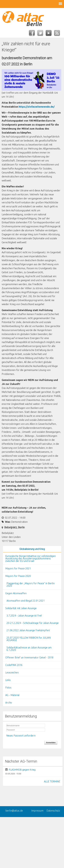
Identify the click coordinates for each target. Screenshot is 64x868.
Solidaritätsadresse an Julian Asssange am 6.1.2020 (29, 649)
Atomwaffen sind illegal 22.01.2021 (26, 601)
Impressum (37, 811)
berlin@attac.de (14, 811)
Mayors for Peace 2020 (18, 576)
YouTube (50, 34)
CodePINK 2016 (14, 665)
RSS (58, 34)
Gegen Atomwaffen (16, 593)
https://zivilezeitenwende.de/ (37, 107)
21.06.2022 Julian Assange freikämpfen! (28, 630)
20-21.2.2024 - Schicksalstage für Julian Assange (33, 623)
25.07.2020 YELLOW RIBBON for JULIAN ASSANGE (29, 639)
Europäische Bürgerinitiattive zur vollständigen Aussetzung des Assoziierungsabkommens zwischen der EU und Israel (30, 558)
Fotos (8, 688)
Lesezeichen (12, 672)
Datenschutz (53, 811)
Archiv (9, 703)
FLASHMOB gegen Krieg (22, 770)
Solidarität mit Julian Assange (21, 608)
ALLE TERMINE (52, 781)
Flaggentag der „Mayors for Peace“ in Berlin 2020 (31, 585)
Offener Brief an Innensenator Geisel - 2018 (29, 657)
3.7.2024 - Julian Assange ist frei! (24, 616)
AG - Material (12, 695)
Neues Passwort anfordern (21, 736)
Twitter (42, 34)
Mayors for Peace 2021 (18, 568)
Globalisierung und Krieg (32, 549)
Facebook (33, 34)
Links (8, 680)
